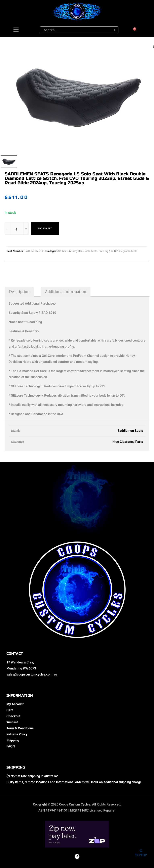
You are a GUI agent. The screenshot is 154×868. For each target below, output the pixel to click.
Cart (10, 710)
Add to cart (45, 228)
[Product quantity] (17, 229)
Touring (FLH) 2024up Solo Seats (118, 251)
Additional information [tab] (66, 292)
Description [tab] (19, 292)
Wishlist (12, 722)
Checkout (13, 716)
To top (141, 852)
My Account (15, 704)
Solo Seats (91, 251)
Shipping (13, 740)
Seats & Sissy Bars (73, 251)
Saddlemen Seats (130, 431)
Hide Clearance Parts (128, 442)
